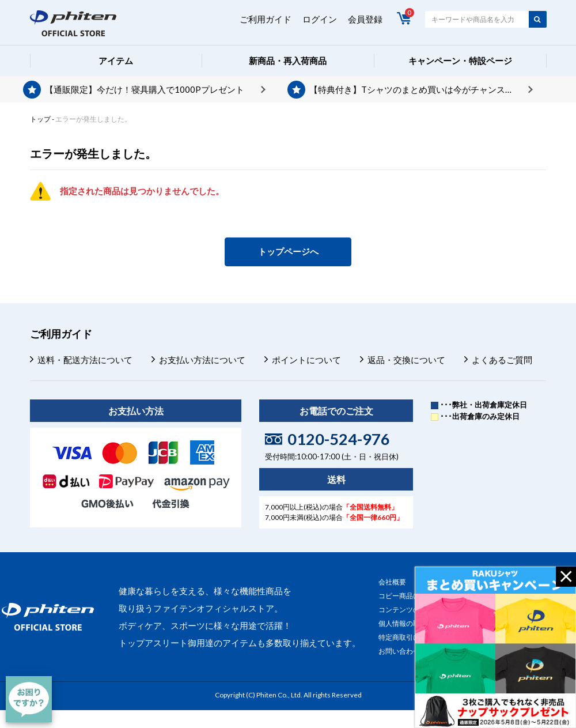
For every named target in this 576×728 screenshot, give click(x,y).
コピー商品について (410, 596)
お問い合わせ (399, 651)
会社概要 (392, 582)
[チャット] (29, 699)
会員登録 (365, 19)
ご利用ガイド (266, 19)
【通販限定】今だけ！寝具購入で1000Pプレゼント (145, 89)
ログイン (320, 19)
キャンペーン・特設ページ (460, 61)
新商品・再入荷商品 (288, 61)
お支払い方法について (202, 360)
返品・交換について (406, 360)
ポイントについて (306, 360)
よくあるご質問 (502, 360)
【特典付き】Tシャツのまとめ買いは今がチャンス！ (412, 89)
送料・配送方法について (85, 360)
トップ (40, 119)
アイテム (116, 61)
